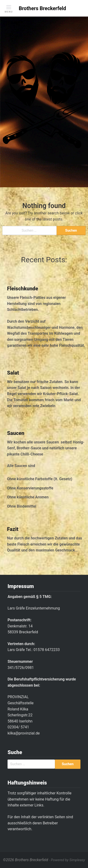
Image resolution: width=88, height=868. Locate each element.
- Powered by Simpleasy (67, 860)
